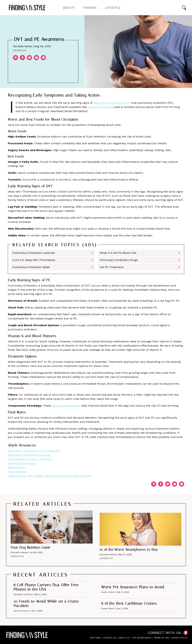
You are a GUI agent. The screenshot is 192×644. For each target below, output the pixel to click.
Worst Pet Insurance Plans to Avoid (133, 587)
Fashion (90, 8)
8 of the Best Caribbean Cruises (129, 603)
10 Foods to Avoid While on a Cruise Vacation (46, 604)
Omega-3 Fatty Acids (22, 463)
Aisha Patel (108, 592)
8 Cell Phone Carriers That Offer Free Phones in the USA (46, 587)
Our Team (95, 638)
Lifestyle (113, 8)
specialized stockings (66, 406)
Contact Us (109, 638)
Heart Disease (17, 472)
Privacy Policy (180, 638)
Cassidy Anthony (23, 594)
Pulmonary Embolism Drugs (119, 260)
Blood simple (17, 467)
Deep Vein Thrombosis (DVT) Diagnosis (34, 451)
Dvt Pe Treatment (112, 267)
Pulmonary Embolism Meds (31, 267)
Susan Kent (108, 608)
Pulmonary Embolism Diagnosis (29, 455)
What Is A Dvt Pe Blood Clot (118, 253)
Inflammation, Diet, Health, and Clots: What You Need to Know (50, 476)
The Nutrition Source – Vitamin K (30, 459)
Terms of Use (161, 638)
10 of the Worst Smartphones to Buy (129, 549)
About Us (124, 638)
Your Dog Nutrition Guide (31, 547)
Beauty (69, 8)
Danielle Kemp (22, 46)
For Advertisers (141, 638)
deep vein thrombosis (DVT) (112, 103)
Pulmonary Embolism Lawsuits (34, 253)
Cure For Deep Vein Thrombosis (34, 260)
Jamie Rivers (21, 611)
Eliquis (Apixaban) (100, 107)
